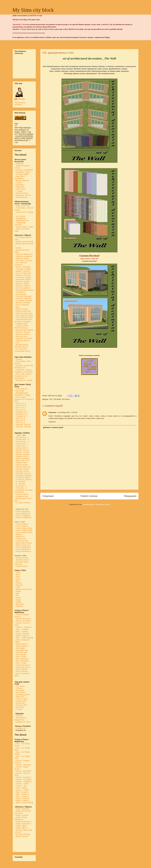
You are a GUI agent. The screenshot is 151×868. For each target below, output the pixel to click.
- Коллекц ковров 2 (23, 288)
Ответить (52, 422)
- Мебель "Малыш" (23, 271)
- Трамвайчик (20, 218)
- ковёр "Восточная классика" (23, 812)
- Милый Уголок (21, 193)
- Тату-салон (20, 216)
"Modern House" (22, 309)
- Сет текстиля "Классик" (21, 264)
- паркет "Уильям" (22, 633)
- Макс (17, 581)
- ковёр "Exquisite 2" (23, 822)
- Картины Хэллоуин (23, 313)
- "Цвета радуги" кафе (24, 227)
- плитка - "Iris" (21, 786)
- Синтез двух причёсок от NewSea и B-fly (24, 399)
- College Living (21, 324)
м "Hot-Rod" (21, 482)
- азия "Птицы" (21, 663)
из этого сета (114, 71)
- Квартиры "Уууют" (23, 172)
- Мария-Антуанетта (23, 589)
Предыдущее (130, 496)
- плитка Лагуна (21, 671)
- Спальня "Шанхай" (23, 298)
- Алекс (18, 579)
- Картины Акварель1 (24, 254)
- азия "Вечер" (21, 655)
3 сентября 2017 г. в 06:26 (67, 412)
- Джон (17, 574)
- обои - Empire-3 (22, 796)
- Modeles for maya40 (23, 380)
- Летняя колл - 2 (22, 439)
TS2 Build (57, 399)
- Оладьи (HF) (21, 701)
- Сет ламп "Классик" (23, 260)
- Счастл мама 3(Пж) (23, 528)
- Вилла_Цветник (22, 180)
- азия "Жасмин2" (22, 661)
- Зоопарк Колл (21, 448)
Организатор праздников (21, 719)
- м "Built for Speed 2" (24, 479)
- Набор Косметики (23, 311)
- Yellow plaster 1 (22, 644)
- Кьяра (18, 600)
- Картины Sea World (23, 338)
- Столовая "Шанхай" (24, 300)
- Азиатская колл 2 (23, 665)
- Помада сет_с (21, 416)
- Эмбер (18, 602)
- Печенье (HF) (21, 705)
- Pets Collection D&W (24, 315)
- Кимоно (18, 534)
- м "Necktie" (20, 484)
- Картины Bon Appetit (24, 330)
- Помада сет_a (21, 412)
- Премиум (19, 164)
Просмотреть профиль (20, 104)
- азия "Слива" (21, 657)
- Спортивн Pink (21, 541)
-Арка (17, 307)
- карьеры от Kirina (23, 722)
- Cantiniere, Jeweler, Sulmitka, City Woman (24, 371)
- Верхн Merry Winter (23, 543)
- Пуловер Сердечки (23, 475)
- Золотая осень (21, 558)
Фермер (19, 716)
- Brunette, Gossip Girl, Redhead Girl (24, 367)
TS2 (51, 399)
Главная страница (89, 496)
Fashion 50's (21, 539)
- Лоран (18, 591)
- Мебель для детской (24, 242)
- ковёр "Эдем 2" (22, 828)
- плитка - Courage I (23, 777)
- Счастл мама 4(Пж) (23, 530)
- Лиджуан (19, 606)
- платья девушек (22, 511)
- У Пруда (19, 191)
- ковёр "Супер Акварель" (21, 818)
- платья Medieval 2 (23, 549)
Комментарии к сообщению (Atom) (96, 504)
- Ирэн (17, 577)
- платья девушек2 (23, 513)
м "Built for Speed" (23, 477)
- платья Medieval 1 (23, 547)
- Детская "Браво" (22, 284)
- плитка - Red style (23, 765)
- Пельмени (19, 690)
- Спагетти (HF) (21, 699)
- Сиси (17, 587)
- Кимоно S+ (20, 537)
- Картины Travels (22, 332)
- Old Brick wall (21, 652)
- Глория (18, 183)
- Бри (17, 593)
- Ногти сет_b (20, 406)
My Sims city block (33, 10)
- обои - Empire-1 (22, 792)
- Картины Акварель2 (24, 256)
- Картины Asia (21, 336)
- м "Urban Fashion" (23, 503)
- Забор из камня (22, 258)
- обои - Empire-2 (22, 794)
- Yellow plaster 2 (22, 646)
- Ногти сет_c (20, 408)
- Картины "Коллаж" (23, 275)
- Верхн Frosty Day (23, 545)
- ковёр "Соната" (22, 815)
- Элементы (20, 292)
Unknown (52, 412)
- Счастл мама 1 (22, 524)
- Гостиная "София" (23, 269)
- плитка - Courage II (23, 779)
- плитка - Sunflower (23, 771)
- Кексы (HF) (20, 703)
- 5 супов (18, 709)
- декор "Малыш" (22, 836)
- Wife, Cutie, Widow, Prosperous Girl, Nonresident (23, 376)
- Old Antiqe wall (21, 650)
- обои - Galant (21, 788)
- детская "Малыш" (23, 834)
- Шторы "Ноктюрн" (23, 267)
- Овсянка (19, 688)
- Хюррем (19, 585)
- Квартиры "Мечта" (23, 195)
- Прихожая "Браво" (23, 279)
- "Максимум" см (22, 220)
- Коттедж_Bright (22, 174)
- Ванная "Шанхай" (23, 303)
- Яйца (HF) (19, 697)
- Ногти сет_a (20, 403)
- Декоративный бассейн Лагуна (21, 346)
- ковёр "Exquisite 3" (23, 824)
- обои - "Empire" (22, 631)
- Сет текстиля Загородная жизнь (22, 350)
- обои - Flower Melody (24, 638)
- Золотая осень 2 (22, 560)
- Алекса (18, 583)
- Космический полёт (23, 319)
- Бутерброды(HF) (22, 695)
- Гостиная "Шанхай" (23, 296)
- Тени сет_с (20, 422)
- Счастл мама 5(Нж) (23, 532)
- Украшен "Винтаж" (23, 427)
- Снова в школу (22, 494)
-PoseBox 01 (20, 728)
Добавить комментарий (53, 427)
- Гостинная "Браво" (23, 277)
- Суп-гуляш (20, 686)
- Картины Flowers (22, 334)
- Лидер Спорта (21, 566)
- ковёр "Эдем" (21, 826)
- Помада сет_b (21, 414)
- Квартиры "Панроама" (20, 186)
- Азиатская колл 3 (23, 667)
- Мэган (18, 598)
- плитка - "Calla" (22, 784)
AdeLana (21, 99)
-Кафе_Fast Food (22, 206)
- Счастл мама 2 (22, 526)
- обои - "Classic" (22, 629)
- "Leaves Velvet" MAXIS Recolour (22, 327)
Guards (18, 359)
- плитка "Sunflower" (23, 621)
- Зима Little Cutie (22, 461)
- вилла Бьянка (21, 197)
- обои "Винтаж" (21, 669)
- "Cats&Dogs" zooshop (20, 224)
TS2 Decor (66, 399)
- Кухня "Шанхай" (22, 305)
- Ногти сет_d (20, 410)
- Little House (20, 189)
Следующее (48, 496)
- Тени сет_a (20, 418)
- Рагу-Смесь (20, 692)
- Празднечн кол (21, 496)
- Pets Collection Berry (24, 317)
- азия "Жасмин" (22, 659)
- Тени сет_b (20, 420)
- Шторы (18, 248)
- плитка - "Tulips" (22, 790)
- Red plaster (20, 648)
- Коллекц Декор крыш (24, 290)
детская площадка (23, 322)
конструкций (20, 294)
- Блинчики (19, 707)
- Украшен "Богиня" (23, 424)
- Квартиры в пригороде (20, 177)
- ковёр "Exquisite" (22, 809)
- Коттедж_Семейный (24, 170)
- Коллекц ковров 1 (23, 286)
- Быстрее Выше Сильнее (22, 563)
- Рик (17, 596)
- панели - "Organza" (23, 627)
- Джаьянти (19, 604)
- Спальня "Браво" (22, 282)
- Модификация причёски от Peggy (23, 394)
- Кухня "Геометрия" (23, 273)
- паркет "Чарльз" (22, 636)
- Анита (18, 572)
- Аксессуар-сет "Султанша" (21, 390)
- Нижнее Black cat (23, 467)
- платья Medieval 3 (23, 551)
